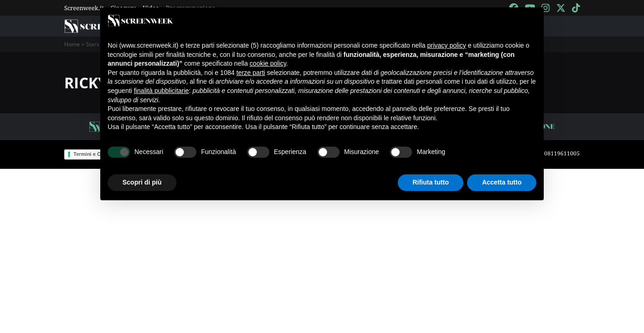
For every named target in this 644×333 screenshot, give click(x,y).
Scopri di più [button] (142, 182)
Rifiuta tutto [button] (431, 182)
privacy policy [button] (447, 45)
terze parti (251, 73)
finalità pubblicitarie (161, 91)
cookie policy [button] (268, 63)
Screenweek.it (84, 8)
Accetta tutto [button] (502, 182)
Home (72, 44)
